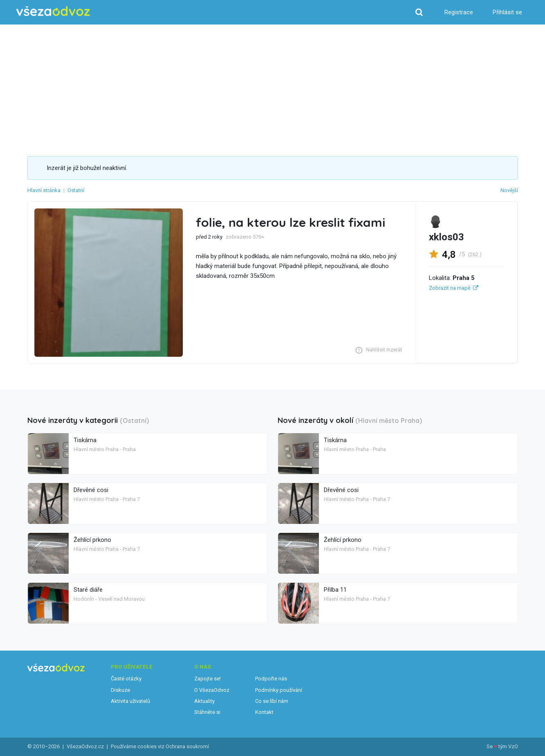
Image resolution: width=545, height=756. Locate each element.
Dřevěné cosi (91, 490)
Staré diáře (88, 590)
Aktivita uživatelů (130, 701)
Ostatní (76, 190)
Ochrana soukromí (187, 746)
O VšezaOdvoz (212, 690)
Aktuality (204, 701)
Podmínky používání (279, 690)
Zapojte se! (207, 679)
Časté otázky (126, 679)
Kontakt (264, 712)
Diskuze (120, 690)
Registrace (459, 12)
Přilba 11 (335, 590)
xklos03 (446, 237)
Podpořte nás (271, 679)
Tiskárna (85, 440)
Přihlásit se (507, 12)
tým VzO (508, 746)
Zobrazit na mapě (450, 288)
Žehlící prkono (92, 540)
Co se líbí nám (272, 701)
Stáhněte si (207, 712)
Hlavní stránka (44, 190)
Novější (509, 190)
